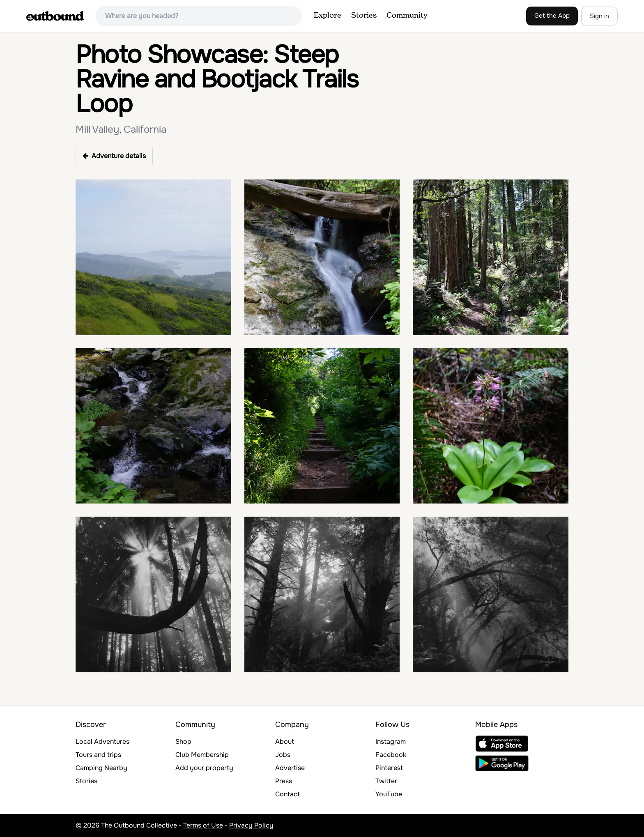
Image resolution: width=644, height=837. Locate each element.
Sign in (599, 16)
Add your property (204, 768)
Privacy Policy (251, 825)
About (285, 742)
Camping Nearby (101, 768)
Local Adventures (102, 742)
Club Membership (202, 755)
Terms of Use (203, 825)
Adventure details (114, 156)
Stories (364, 16)
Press (284, 781)
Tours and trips (98, 755)
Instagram (391, 742)
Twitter (386, 781)
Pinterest (389, 768)
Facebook (391, 755)
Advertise (290, 768)
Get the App (552, 16)
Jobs (283, 755)
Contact (287, 794)
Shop (183, 742)
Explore (328, 16)
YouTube (389, 794)
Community (407, 16)
